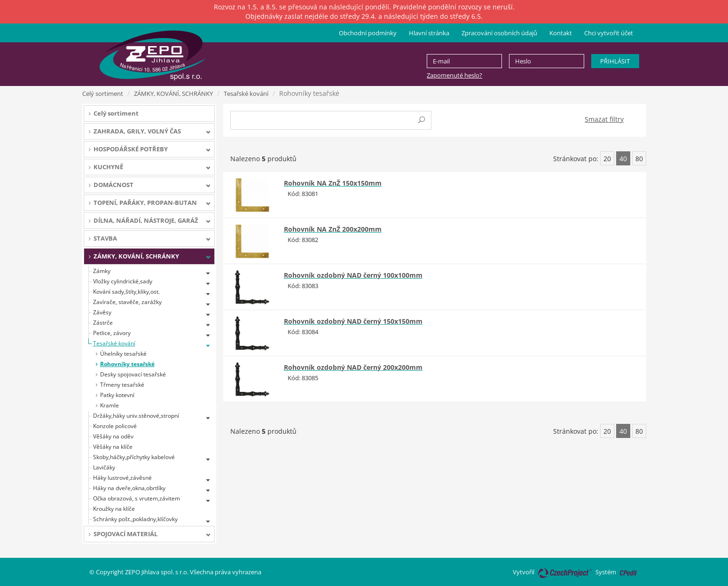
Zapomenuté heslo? (454, 75)
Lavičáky (104, 467)
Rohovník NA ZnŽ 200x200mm (333, 229)
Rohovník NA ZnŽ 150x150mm (333, 183)
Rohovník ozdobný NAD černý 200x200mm (353, 367)
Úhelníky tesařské (123, 354)
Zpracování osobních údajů (499, 33)
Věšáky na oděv (113, 436)
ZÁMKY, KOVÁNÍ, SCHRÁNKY (173, 94)
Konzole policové (115, 426)
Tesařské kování (246, 94)
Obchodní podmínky (368, 33)
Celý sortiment (103, 94)
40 (623, 159)
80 (639, 159)
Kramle (110, 405)
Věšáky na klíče (113, 447)
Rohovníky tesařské (127, 364)
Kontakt (561, 33)
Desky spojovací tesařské (133, 374)
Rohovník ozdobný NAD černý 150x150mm (353, 321)
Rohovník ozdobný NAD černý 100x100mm (353, 275)
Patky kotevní (117, 395)
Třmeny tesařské (122, 385)
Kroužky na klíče (114, 509)
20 (607, 159)
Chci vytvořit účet (609, 33)
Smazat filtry (604, 119)
